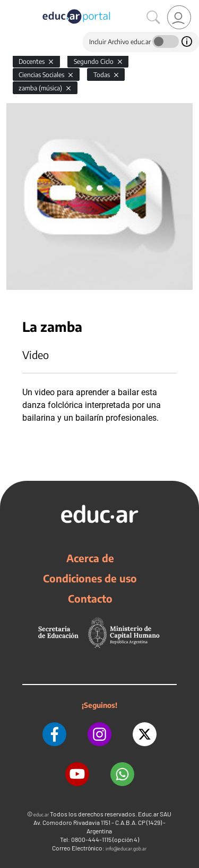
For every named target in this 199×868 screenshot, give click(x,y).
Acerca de (90, 558)
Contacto (90, 598)
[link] (179, 17)
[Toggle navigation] (10, 6)
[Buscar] (153, 18)
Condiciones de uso (90, 578)
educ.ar (41, 815)
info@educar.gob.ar (126, 849)
